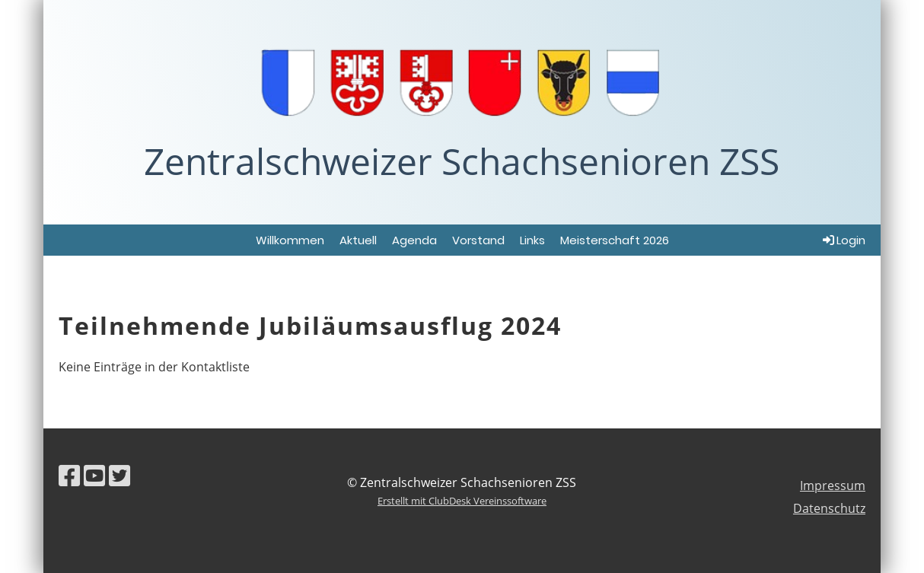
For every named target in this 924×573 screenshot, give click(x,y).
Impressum (833, 485)
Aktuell (358, 240)
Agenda (414, 240)
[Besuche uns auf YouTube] (94, 475)
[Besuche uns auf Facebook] (69, 475)
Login (843, 240)
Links (532, 240)
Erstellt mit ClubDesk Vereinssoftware (462, 501)
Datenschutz (829, 508)
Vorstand (478, 240)
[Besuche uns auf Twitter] (119, 475)
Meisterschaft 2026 (615, 240)
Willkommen (290, 240)
